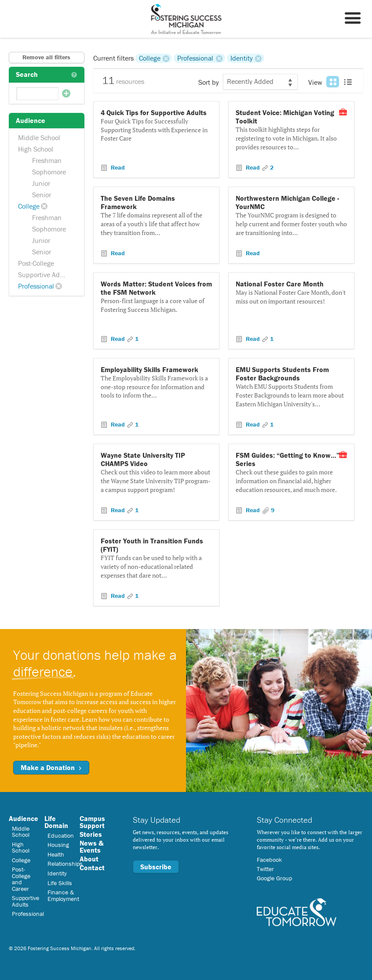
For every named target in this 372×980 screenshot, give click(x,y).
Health (56, 854)
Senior (42, 195)
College (29, 206)
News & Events (91, 846)
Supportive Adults (44, 275)
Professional (36, 286)
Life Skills (60, 883)
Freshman (47, 160)
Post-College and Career (21, 879)
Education (61, 835)
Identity (242, 58)
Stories (91, 834)
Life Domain (56, 822)
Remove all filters (46, 57)
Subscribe (156, 867)
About (89, 859)
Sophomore (49, 172)
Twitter (265, 869)
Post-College (36, 263)
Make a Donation (51, 767)
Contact (92, 868)
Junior (41, 183)
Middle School (39, 137)
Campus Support (92, 822)
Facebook (269, 860)
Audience (24, 818)
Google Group (274, 878)
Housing (58, 845)
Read (117, 167)
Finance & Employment (63, 895)
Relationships (65, 864)
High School (36, 149)
